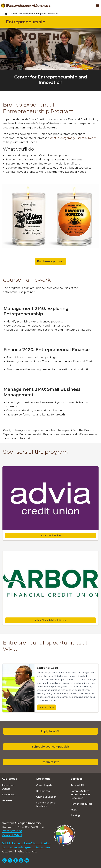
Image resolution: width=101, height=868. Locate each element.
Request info (51, 762)
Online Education (46, 797)
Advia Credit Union (51, 535)
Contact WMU (12, 835)
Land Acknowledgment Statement (26, 848)
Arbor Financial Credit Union (50, 620)
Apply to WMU (50, 731)
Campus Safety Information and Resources (80, 795)
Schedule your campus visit (50, 747)
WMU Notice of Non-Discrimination (26, 843)
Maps (74, 810)
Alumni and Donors (8, 787)
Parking (75, 815)
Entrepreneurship (26, 22)
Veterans (7, 800)
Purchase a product (50, 261)
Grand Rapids (44, 785)
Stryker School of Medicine (46, 804)
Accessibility (78, 785)
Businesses (8, 795)
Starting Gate (46, 707)
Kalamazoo (43, 791)
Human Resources (81, 804)
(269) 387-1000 (12, 831)
